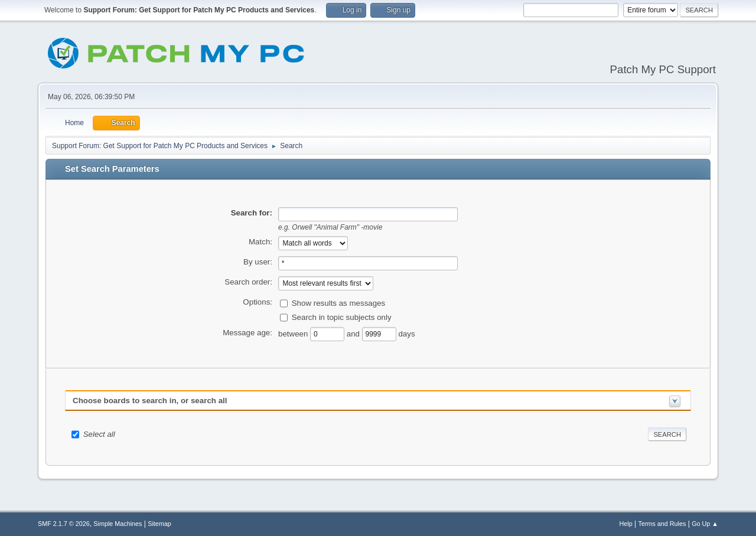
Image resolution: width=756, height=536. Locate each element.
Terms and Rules (662, 524)
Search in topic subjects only (342, 317)
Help (626, 524)
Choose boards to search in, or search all (150, 401)
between (294, 333)
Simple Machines (118, 524)
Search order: (248, 282)
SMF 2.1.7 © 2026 (64, 524)
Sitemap (159, 524)
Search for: (252, 213)
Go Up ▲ (705, 524)
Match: (260, 242)
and (354, 333)
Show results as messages (339, 303)
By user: (258, 262)
